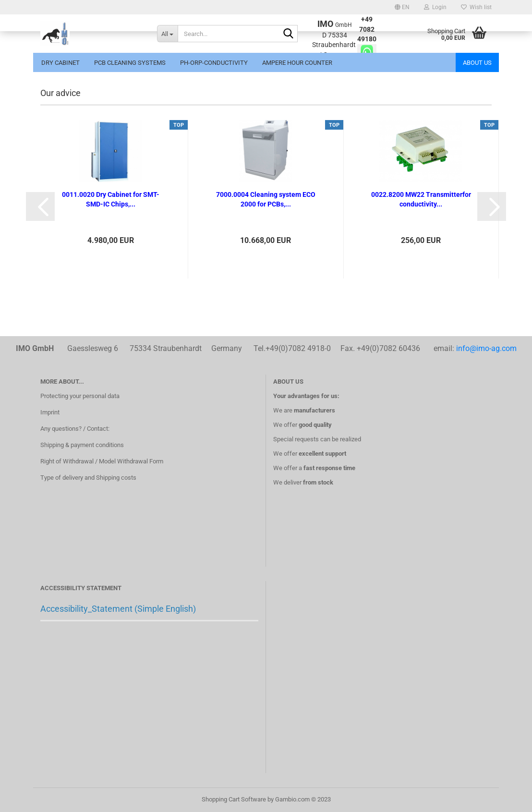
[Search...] (167, 34)
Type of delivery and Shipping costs (88, 478)
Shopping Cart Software (234, 799)
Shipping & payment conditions (82, 445)
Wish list (476, 7)
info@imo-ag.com (486, 348)
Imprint (50, 412)
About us (477, 63)
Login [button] (435, 7)
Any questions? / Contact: (75, 429)
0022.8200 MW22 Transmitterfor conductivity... (421, 199)
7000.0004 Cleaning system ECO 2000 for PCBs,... (266, 199)
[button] (402, 7)
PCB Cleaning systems (130, 63)
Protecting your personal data (80, 396)
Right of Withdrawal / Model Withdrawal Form (102, 461)
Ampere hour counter (297, 63)
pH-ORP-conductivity (214, 63)
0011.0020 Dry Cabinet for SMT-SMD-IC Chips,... (111, 199)
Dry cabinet (60, 63)
